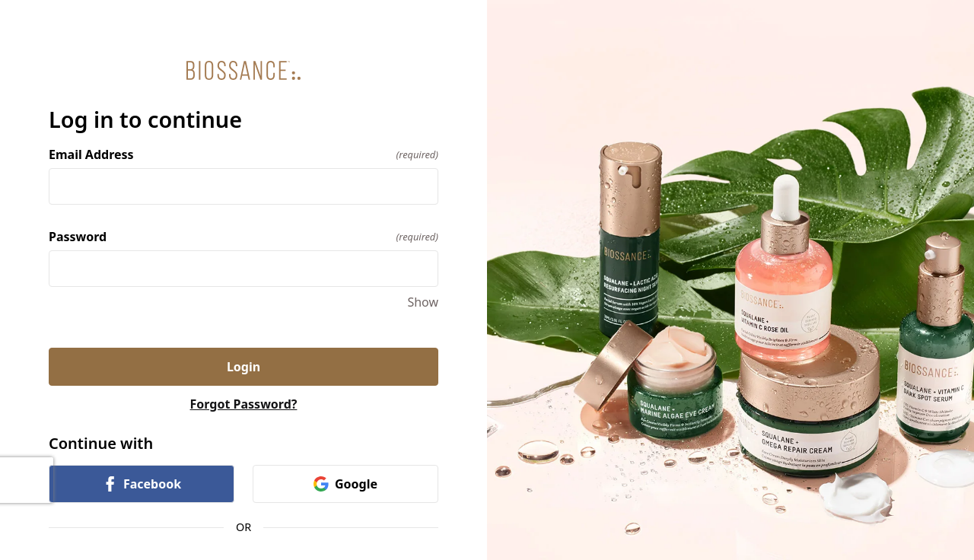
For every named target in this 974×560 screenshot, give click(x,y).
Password (243, 237)
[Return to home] (243, 70)
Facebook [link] (142, 484)
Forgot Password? (244, 404)
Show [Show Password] (423, 302)
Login (243, 367)
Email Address (243, 154)
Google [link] (345, 484)
